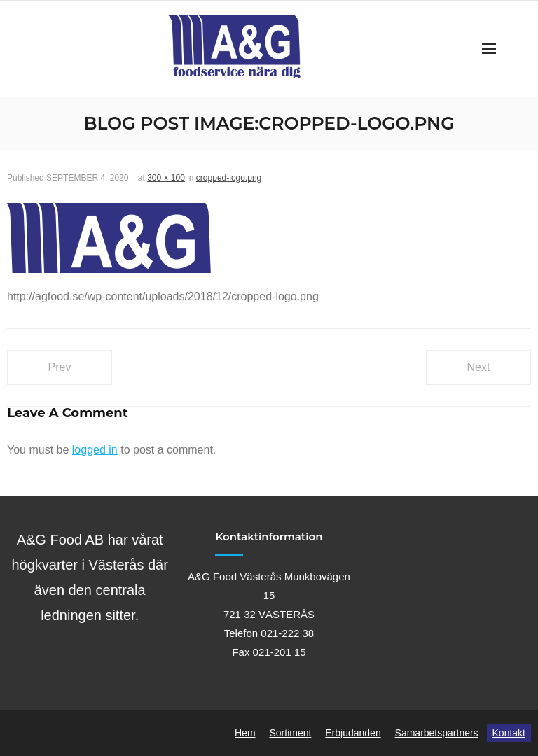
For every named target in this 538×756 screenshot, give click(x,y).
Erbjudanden (353, 733)
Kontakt (509, 733)
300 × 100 (166, 178)
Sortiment (290, 733)
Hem (245, 733)
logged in (95, 450)
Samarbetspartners (437, 733)
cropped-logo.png (229, 178)
